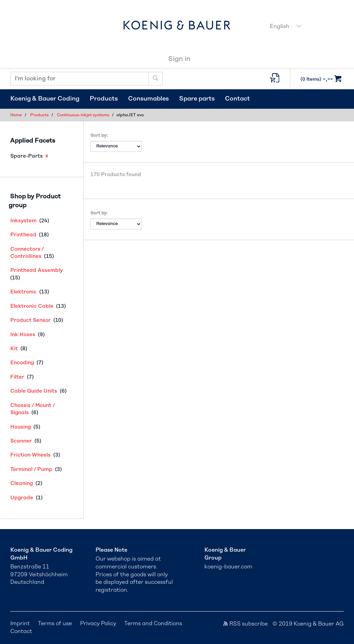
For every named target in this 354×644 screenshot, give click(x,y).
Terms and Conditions (153, 623)
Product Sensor (30, 320)
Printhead (23, 235)
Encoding (22, 363)
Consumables (148, 99)
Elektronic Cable (32, 306)
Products (104, 99)
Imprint (20, 623)
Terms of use (55, 623)
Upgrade (22, 498)
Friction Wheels (30, 455)
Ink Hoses (23, 335)
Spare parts (197, 99)
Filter (17, 377)
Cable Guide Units (34, 391)
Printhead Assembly (36, 270)
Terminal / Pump (31, 469)
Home (16, 115)
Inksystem (23, 221)
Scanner (21, 441)
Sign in (179, 59)
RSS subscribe (245, 624)
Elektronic (23, 292)
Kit (14, 349)
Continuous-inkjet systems (83, 115)
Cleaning (22, 483)
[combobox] (305, 27)
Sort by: (99, 136)
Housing (21, 427)
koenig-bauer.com (228, 567)
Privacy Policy (98, 623)
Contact (237, 99)
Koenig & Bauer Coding (45, 99)
